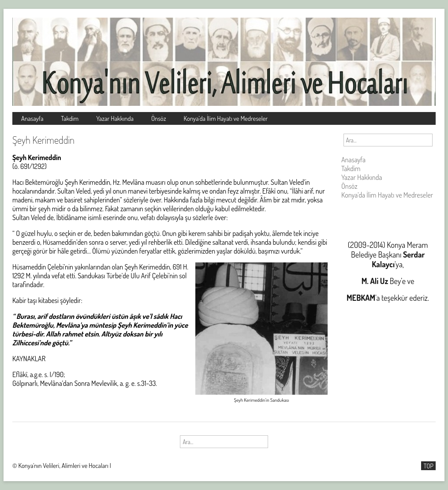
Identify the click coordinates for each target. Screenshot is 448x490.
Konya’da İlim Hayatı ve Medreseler (226, 118)
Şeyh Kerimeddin (43, 140)
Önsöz (159, 118)
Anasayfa (32, 118)
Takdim (70, 118)
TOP (428, 466)
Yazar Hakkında (115, 118)
